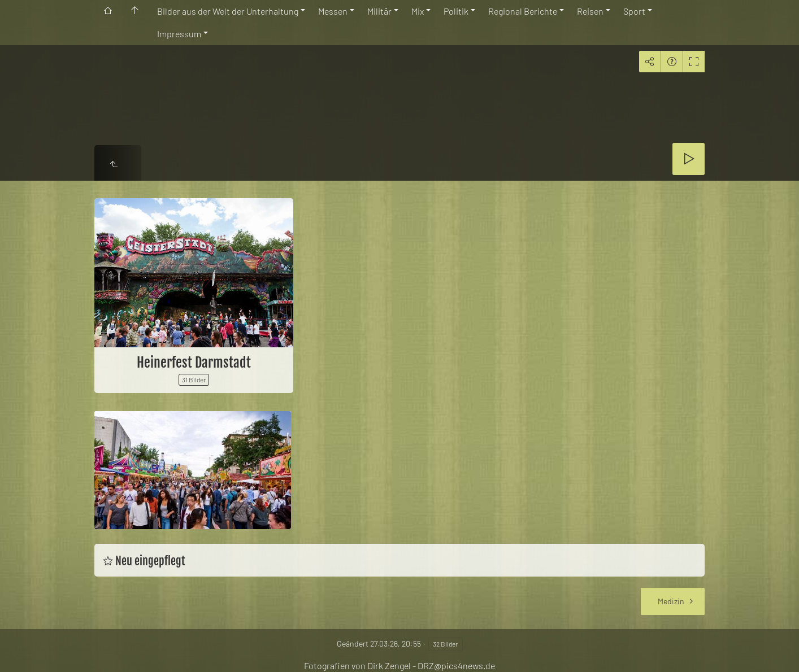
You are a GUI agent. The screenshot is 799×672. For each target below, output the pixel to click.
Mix (418, 11)
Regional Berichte (523, 11)
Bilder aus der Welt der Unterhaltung (228, 11)
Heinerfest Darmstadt (194, 363)
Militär (379, 11)
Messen (333, 11)
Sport (634, 11)
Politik (456, 11)
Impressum (179, 34)
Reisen (590, 11)
